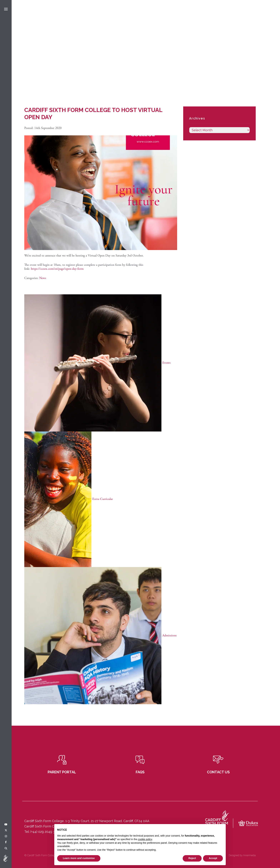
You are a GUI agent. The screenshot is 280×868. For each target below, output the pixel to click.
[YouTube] (6, 825)
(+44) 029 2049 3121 (45, 832)
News (43, 278)
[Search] (6, 849)
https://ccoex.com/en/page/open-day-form (57, 269)
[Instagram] (6, 836)
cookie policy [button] (145, 839)
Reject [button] (192, 858)
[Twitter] (6, 830)
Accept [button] (213, 858)
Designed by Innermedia (242, 855)
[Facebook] (6, 842)
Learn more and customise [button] (79, 858)
